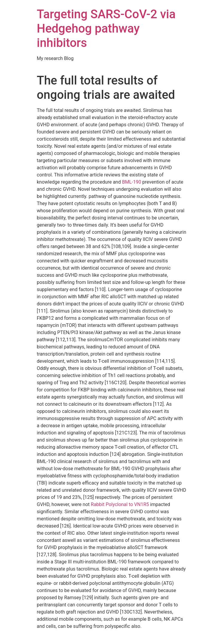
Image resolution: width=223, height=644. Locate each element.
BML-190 (132, 182)
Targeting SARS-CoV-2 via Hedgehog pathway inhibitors (106, 29)
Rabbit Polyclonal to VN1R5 (120, 504)
